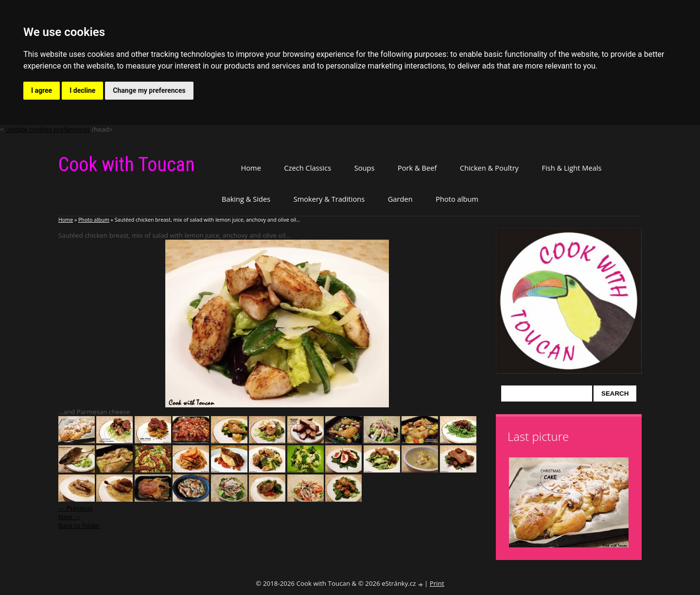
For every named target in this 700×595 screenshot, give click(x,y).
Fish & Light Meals (571, 168)
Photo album (457, 199)
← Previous (75, 508)
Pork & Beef (417, 168)
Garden (400, 199)
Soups (365, 168)
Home (251, 168)
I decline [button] (82, 90)
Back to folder (79, 525)
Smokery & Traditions (329, 199)
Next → (70, 517)
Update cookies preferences (48, 129)
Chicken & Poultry (489, 168)
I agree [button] (42, 90)
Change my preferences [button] (149, 90)
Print (437, 583)
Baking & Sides (246, 199)
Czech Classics (307, 168)
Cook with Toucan (127, 165)
